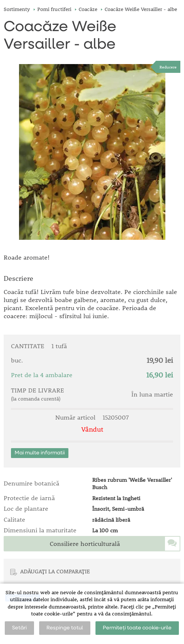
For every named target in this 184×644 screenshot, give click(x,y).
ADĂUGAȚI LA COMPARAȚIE (55, 571)
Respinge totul (65, 628)
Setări (19, 628)
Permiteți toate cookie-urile (137, 628)
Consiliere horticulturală (85, 544)
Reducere (168, 67)
